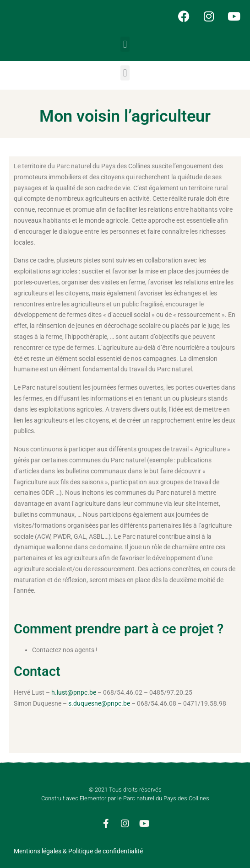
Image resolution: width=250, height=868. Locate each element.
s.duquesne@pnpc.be (99, 703)
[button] (125, 44)
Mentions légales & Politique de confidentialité (78, 851)
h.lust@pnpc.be (74, 692)
